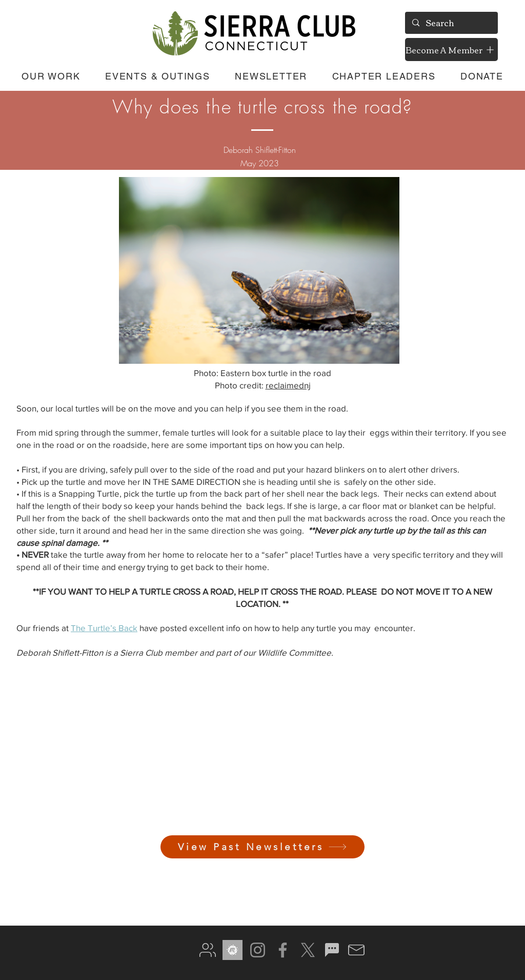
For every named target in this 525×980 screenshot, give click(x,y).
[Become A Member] (451, 50)
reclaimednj (288, 385)
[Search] (451, 23)
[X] (308, 950)
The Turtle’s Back (104, 628)
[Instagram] (258, 950)
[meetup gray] (233, 950)
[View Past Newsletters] (262, 847)
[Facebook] (283, 950)
